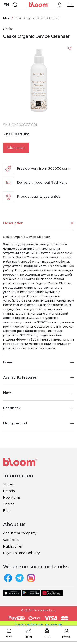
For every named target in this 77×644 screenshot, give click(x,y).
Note (38, 393)
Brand (38, 362)
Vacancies (11, 540)
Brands (9, 491)
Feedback (38, 408)
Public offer (13, 546)
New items (12, 498)
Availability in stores (38, 378)
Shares (9, 504)
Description (39, 223)
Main (7, 18)
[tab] (38, 223)
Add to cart (16, 148)
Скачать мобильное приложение (38, 624)
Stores (8, 484)
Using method (38, 423)
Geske (8, 29)
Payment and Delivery (21, 553)
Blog (7, 511)
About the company (20, 533)
